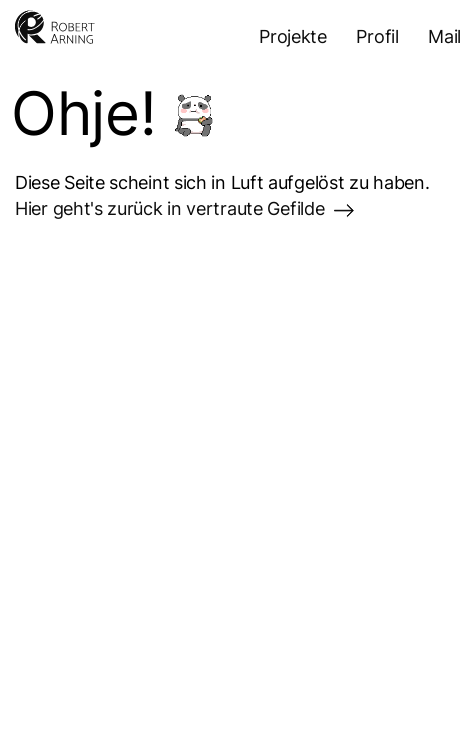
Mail (444, 36)
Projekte (293, 36)
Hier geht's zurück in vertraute (184, 208)
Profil (377, 36)
